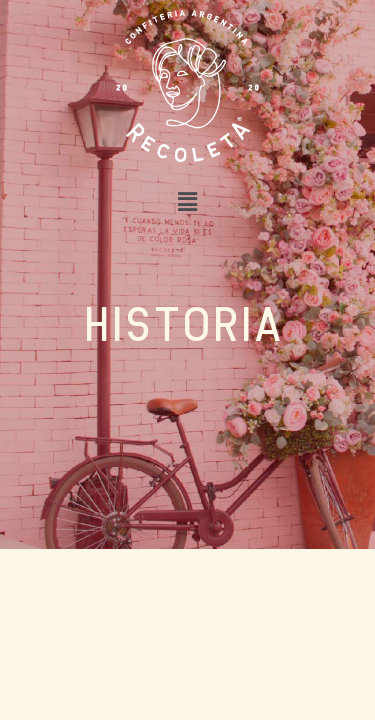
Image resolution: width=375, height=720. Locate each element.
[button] (187, 201)
